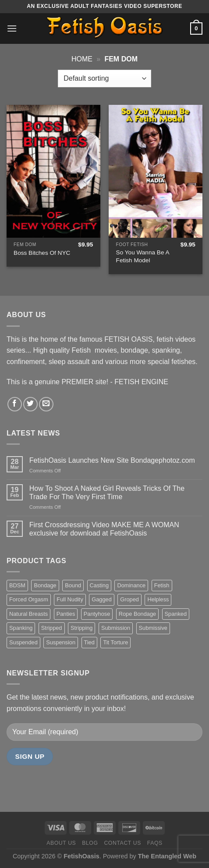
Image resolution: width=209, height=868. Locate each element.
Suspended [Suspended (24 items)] (23, 642)
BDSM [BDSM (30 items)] (17, 585)
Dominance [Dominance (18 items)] (131, 585)
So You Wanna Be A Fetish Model (143, 256)
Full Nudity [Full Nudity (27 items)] (70, 599)
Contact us (122, 843)
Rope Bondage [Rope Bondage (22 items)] (137, 614)
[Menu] (12, 28)
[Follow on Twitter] (30, 404)
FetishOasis (81, 856)
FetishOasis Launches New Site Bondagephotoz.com (112, 460)
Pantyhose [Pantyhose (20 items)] (97, 614)
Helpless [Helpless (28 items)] (158, 599)
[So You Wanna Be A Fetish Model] (156, 171)
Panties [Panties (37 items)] (66, 614)
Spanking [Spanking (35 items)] (21, 628)
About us (61, 843)
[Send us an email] (46, 404)
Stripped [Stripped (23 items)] (52, 628)
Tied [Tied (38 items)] (89, 642)
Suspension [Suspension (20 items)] (61, 642)
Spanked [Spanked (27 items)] (176, 614)
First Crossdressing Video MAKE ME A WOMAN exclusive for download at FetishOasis (104, 529)
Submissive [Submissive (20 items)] (153, 628)
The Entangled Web (167, 856)
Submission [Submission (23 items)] (116, 628)
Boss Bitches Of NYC (42, 253)
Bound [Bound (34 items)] (73, 585)
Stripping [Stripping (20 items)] (82, 628)
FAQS (155, 843)
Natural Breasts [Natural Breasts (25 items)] (28, 614)
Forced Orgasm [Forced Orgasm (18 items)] (29, 599)
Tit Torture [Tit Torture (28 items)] (115, 642)
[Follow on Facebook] (15, 404)
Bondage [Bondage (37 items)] (45, 585)
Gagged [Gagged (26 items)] (102, 599)
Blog (90, 843)
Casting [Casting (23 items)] (99, 585)
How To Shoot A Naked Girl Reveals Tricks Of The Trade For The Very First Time (107, 493)
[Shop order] (104, 79)
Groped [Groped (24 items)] (129, 599)
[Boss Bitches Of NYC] (53, 171)
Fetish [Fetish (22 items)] (162, 585)
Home (82, 59)
